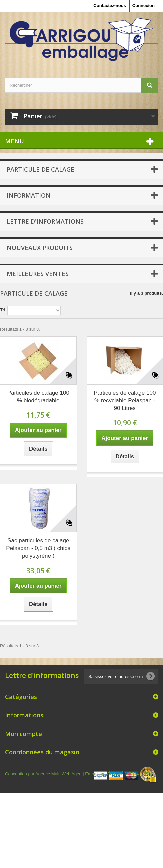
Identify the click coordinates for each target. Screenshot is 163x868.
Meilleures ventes (38, 274)
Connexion (143, 6)
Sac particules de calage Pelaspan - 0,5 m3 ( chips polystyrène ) (38, 548)
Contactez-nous (110, 6)
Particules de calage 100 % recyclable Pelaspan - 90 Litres (125, 401)
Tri (3, 310)
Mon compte (23, 734)
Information (29, 195)
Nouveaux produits (40, 248)
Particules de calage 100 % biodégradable (38, 397)
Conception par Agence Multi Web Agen (44, 774)
